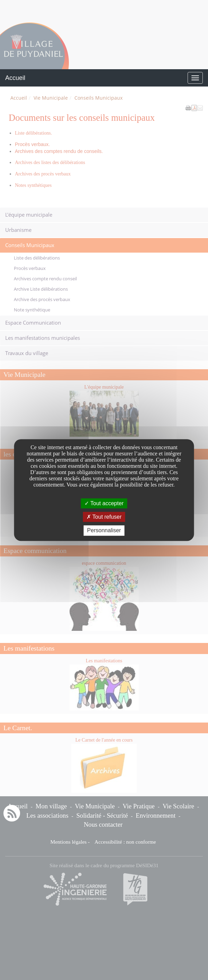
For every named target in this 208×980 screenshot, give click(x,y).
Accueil (15, 78)
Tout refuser (104, 517)
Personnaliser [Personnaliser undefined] (104, 531)
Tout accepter (104, 503)
